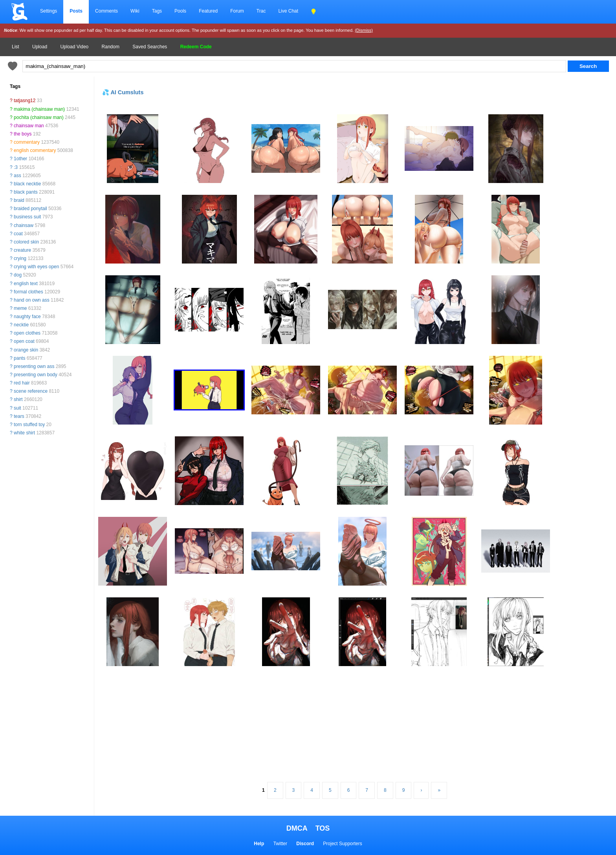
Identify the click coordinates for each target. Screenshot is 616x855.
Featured (208, 11)
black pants (26, 192)
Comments (106, 11)
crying (20, 258)
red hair (22, 383)
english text (26, 284)
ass (17, 176)
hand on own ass (32, 300)
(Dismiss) (364, 30)
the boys (23, 134)
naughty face (27, 317)
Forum (237, 11)
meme (20, 308)
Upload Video (74, 47)
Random (111, 47)
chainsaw (24, 225)
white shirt (24, 433)
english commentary (35, 150)
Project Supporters (342, 844)
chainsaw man (29, 126)
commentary (27, 142)
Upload (40, 47)
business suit (27, 217)
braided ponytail (30, 209)
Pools (180, 11)
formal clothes (28, 292)
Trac (261, 11)
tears (19, 416)
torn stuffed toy (29, 425)
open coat (24, 341)
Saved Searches (150, 47)
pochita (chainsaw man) (39, 117)
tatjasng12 (25, 101)
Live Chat (288, 11)
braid (19, 200)
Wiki (135, 11)
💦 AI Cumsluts (123, 92)
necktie (21, 325)
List (16, 47)
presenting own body (36, 375)
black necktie (27, 184)
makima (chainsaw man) (39, 109)
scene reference (31, 391)
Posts (76, 11)
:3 (16, 167)
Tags (157, 11)
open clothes (27, 333)
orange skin (26, 350)
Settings (49, 11)
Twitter (280, 844)
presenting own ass (34, 366)
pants (19, 358)
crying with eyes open (36, 267)
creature (22, 250)
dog (18, 275)
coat (18, 234)
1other (20, 159)
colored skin (26, 242)
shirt (18, 399)
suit (17, 408)
